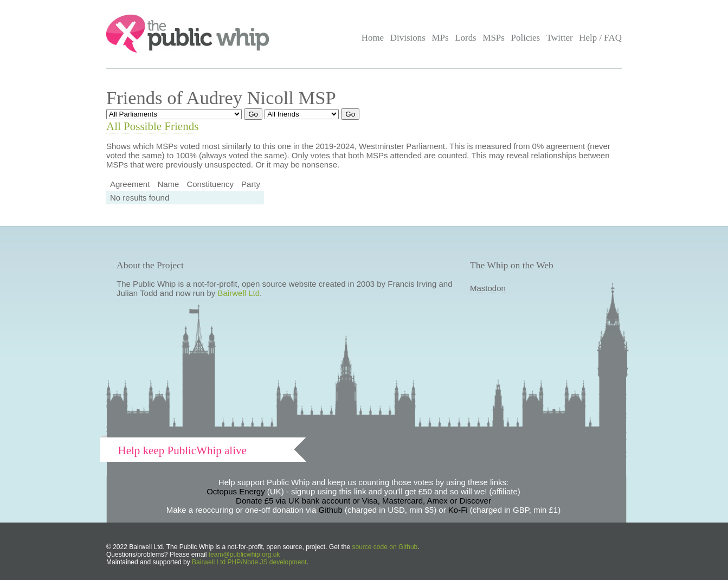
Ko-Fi (458, 510)
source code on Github (385, 547)
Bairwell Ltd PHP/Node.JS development (249, 562)
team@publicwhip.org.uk (244, 555)
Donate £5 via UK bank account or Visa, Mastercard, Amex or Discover (363, 501)
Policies (526, 38)
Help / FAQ (600, 38)
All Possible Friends (152, 126)
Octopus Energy (236, 491)
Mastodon (488, 288)
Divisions (408, 38)
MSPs (494, 38)
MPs (440, 38)
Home (373, 38)
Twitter (560, 38)
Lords (466, 38)
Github (331, 510)
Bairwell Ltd (239, 293)
